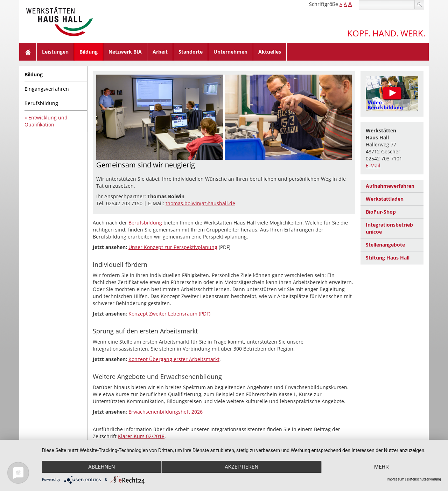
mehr (381, 467)
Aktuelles (270, 52)
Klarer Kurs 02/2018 (141, 436)
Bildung (89, 52)
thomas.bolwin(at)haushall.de (200, 203)
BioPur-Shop (381, 212)
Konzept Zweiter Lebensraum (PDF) (169, 314)
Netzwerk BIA (125, 52)
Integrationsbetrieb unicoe (389, 228)
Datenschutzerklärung (424, 479)
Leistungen (55, 52)
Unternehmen (230, 52)
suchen (419, 5)
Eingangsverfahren (47, 89)
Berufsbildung (41, 103)
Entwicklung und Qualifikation (46, 121)
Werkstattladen (385, 199)
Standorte (191, 52)
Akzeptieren (241, 467)
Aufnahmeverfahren (390, 186)
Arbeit (160, 52)
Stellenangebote (385, 245)
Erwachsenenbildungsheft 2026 (166, 412)
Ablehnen (101, 467)
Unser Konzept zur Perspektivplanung (173, 247)
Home (28, 52)
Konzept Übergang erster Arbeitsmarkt (174, 359)
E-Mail (373, 165)
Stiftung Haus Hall (388, 258)
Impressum (395, 479)
